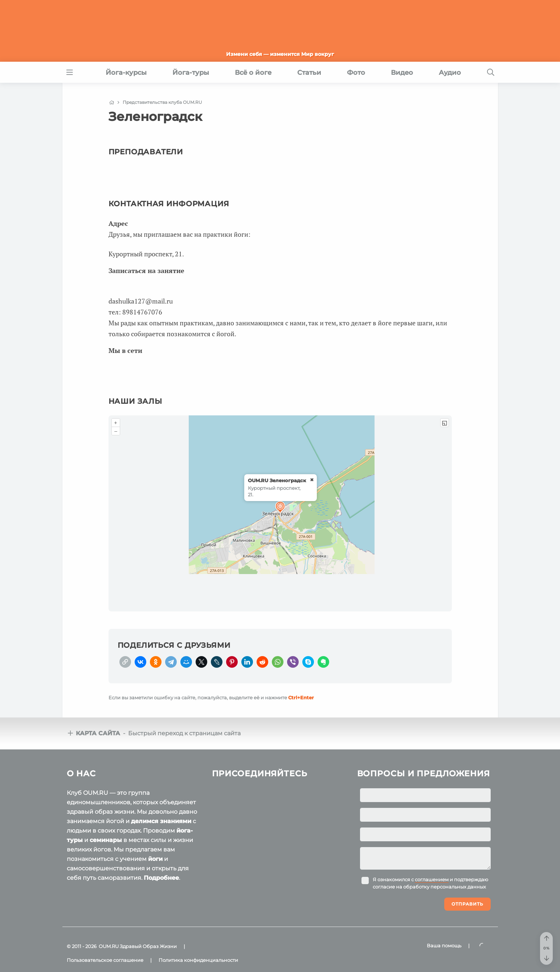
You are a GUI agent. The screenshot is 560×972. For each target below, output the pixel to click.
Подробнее (161, 878)
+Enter (301, 698)
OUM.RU (109, 946)
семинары (106, 840)
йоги (155, 859)
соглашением (432, 879)
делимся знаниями (161, 821)
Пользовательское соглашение (105, 960)
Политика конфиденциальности (198, 960)
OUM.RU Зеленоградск (277, 480)
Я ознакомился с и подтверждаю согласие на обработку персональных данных (430, 883)
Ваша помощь (444, 945)
